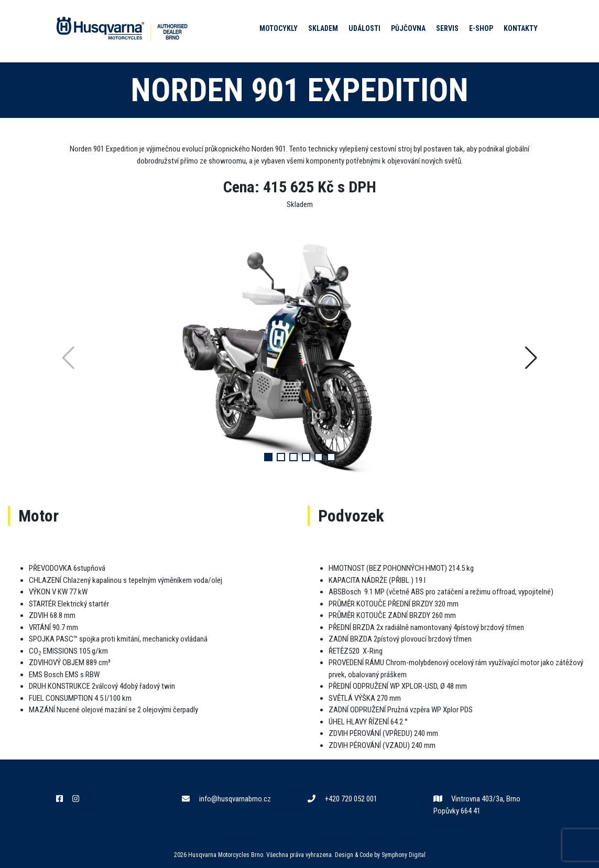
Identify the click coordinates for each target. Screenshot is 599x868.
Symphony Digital (404, 855)
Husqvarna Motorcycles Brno (226, 855)
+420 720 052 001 (342, 799)
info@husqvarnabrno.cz (226, 799)
